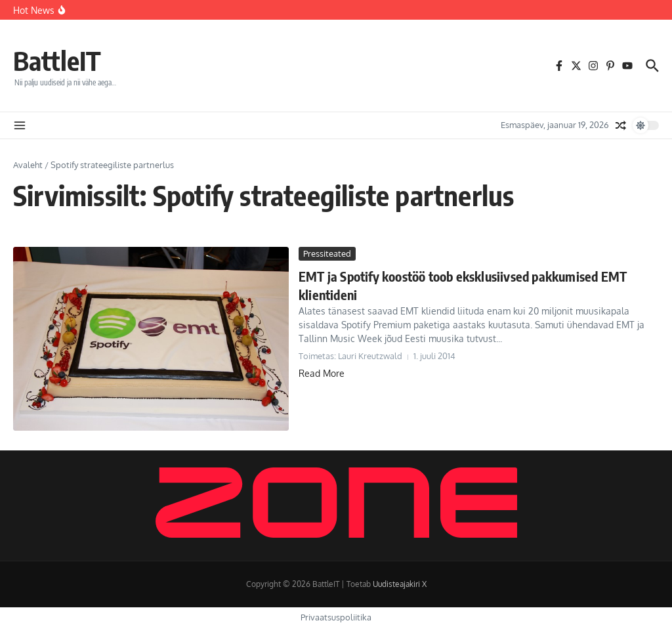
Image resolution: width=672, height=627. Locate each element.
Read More (322, 373)
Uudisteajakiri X (400, 584)
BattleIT (57, 60)
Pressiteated (327, 253)
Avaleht (28, 165)
